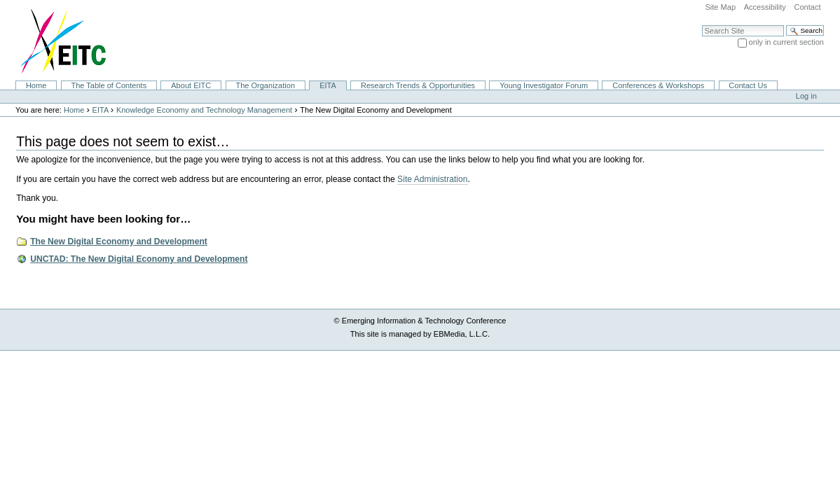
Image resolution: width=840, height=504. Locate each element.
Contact (807, 7)
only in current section (786, 42)
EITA (328, 85)
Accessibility (765, 7)
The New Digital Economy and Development (119, 241)
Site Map (720, 7)
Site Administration (432, 179)
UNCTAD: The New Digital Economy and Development (139, 259)
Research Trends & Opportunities (418, 85)
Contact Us (748, 85)
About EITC (191, 85)
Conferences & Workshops (658, 85)
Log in (806, 96)
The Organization (265, 85)
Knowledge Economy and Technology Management (204, 110)
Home (36, 85)
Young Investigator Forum (544, 85)
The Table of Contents (109, 85)
